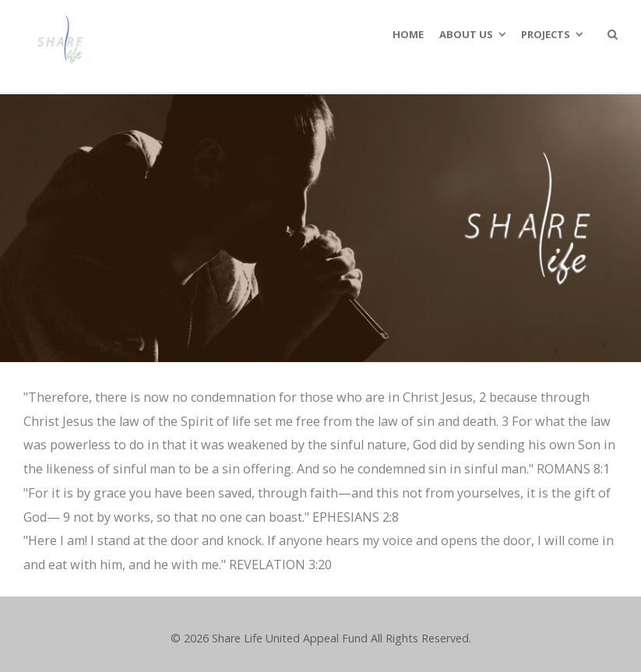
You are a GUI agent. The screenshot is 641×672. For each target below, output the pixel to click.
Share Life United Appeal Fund (290, 638)
